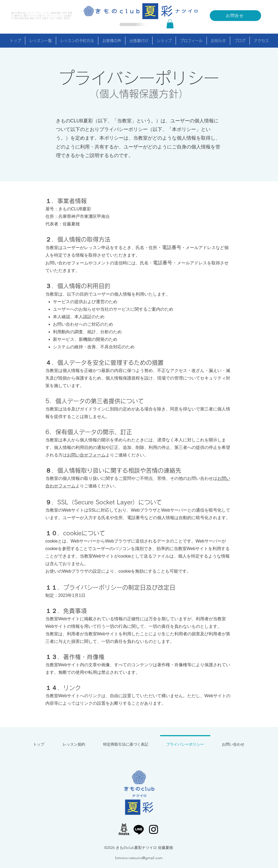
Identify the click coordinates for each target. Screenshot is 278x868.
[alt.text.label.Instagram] (154, 829)
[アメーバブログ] (124, 829)
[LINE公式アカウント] (139, 829)
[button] (170, 24)
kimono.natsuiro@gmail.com (139, 858)
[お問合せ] (235, 16)
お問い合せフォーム (86, 455)
